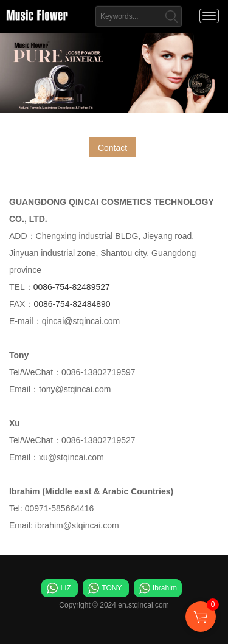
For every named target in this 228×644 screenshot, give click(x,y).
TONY (112, 588)
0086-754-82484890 (72, 304)
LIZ (65, 588)
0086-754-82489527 (72, 287)
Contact (112, 148)
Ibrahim (165, 588)
